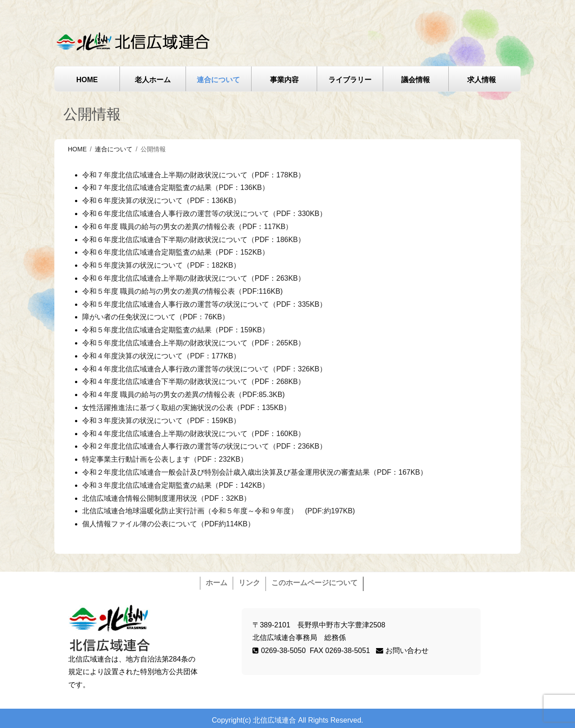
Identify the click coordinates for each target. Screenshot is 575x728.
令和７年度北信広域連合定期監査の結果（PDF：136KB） (176, 188)
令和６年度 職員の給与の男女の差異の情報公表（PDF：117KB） (187, 227)
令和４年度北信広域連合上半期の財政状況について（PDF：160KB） (194, 434)
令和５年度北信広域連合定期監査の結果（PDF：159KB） (176, 330)
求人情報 (482, 80)
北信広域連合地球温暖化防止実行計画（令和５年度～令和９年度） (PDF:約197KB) (219, 511)
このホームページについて (314, 583)
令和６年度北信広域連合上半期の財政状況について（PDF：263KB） (194, 278)
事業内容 (284, 80)
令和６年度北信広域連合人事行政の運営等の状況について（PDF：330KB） (204, 214)
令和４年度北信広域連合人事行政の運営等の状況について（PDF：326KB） (204, 369)
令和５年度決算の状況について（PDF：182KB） (161, 265)
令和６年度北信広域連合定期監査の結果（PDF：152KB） (176, 252)
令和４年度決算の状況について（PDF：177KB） (161, 356)
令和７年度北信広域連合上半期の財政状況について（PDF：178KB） (194, 175)
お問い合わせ (402, 651)
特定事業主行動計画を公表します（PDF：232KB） (165, 459)
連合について (218, 80)
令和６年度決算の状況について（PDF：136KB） (161, 201)
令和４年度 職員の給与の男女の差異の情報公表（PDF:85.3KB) (184, 395)
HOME (87, 80)
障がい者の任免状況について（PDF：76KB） (156, 317)
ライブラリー (350, 80)
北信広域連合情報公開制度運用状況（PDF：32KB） (166, 498)
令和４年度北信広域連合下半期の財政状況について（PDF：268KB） (194, 382)
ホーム (217, 583)
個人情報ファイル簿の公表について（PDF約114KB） (168, 524)
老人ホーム (153, 80)
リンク (249, 583)
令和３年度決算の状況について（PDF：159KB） (161, 421)
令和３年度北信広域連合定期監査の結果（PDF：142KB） (176, 485)
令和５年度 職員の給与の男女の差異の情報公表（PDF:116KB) (182, 291)
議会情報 (416, 80)
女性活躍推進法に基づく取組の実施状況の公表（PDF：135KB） (186, 408)
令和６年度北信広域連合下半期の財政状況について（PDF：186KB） (194, 240)
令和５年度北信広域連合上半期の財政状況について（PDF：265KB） (194, 343)
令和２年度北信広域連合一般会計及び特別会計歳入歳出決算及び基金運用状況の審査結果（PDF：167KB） (255, 472)
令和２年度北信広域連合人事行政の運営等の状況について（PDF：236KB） (204, 446)
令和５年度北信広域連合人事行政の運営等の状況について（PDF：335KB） (204, 304)
